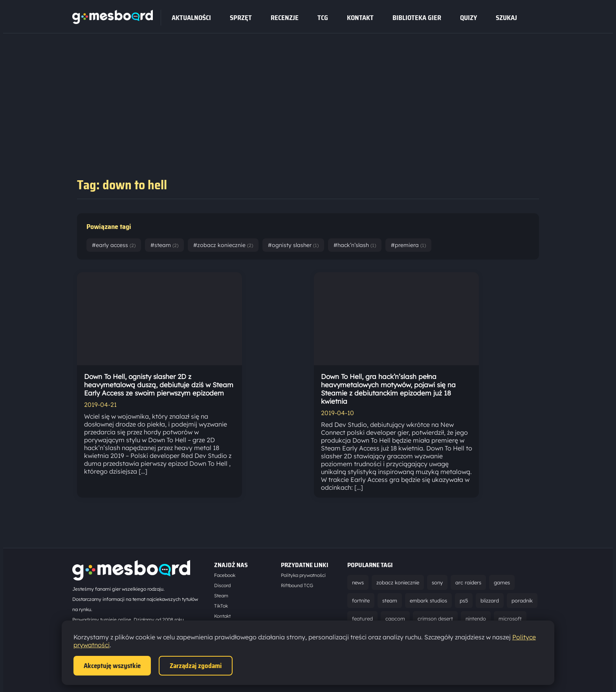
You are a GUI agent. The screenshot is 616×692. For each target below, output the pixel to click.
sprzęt (241, 18)
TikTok (221, 606)
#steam (164, 245)
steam (390, 600)
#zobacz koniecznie (223, 245)
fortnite (361, 600)
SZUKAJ (506, 18)
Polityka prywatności (303, 575)
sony (437, 582)
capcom (395, 619)
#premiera (408, 245)
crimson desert (435, 619)
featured (362, 619)
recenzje (285, 18)
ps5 (464, 600)
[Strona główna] (113, 22)
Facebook (225, 575)
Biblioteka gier (417, 18)
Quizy (468, 18)
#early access (114, 245)
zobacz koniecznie (398, 582)
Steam (221, 596)
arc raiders (468, 582)
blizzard (490, 600)
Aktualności (191, 18)
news (358, 582)
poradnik (522, 600)
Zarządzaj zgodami (196, 666)
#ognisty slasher (293, 245)
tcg (323, 18)
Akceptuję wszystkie (112, 666)
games (502, 582)
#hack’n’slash (355, 245)
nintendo (476, 619)
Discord (222, 585)
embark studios (428, 600)
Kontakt (360, 18)
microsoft (510, 619)
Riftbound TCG (297, 585)
